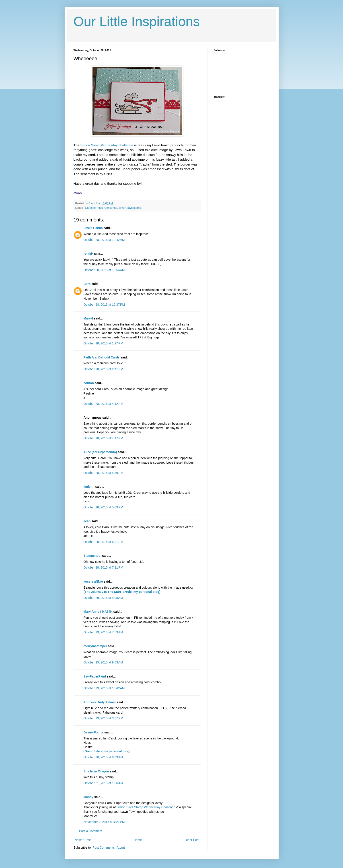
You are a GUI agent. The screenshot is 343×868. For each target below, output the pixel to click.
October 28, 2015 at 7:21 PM (103, 567)
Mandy (88, 797)
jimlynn (89, 487)
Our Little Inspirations (137, 21)
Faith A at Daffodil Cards (102, 357)
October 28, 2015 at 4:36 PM (103, 473)
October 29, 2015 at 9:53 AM (103, 662)
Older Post (192, 840)
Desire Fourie (93, 732)
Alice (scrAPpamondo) (100, 452)
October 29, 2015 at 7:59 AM (103, 632)
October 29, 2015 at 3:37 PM (103, 718)
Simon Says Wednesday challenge (107, 145)
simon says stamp (130, 208)
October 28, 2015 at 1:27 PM (103, 343)
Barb (87, 284)
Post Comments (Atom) (109, 848)
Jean (87, 521)
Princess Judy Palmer (100, 702)
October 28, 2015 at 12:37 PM (104, 305)
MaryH (88, 318)
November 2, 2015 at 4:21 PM (104, 822)
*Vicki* (88, 254)
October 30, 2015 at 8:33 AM (103, 757)
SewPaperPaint (95, 676)
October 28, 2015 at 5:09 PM (103, 507)
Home (138, 840)
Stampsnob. (92, 556)
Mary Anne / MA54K (98, 612)
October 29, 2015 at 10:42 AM (104, 688)
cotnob (89, 383)
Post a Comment (91, 831)
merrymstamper (95, 646)
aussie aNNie (93, 581)
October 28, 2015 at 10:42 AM (104, 240)
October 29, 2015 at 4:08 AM (103, 598)
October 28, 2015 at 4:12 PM (103, 404)
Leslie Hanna (93, 228)
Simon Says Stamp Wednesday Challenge (146, 807)
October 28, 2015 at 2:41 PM (103, 369)
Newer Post (83, 840)
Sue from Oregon (96, 771)
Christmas (111, 208)
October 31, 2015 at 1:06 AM (103, 783)
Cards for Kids (94, 208)
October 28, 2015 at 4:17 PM (103, 438)
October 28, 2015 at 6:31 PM (103, 542)
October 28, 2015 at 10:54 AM (104, 270)
